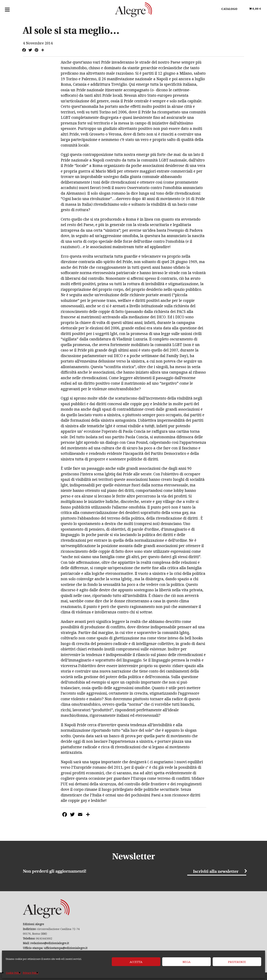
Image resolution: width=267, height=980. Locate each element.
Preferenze (237, 962)
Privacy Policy (31, 973)
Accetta (136, 962)
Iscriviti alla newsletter (216, 872)
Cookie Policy (13, 973)
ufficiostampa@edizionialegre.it (66, 948)
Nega (187, 962)
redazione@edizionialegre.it (50, 943)
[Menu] (7, 9)
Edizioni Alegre (133, 9)
